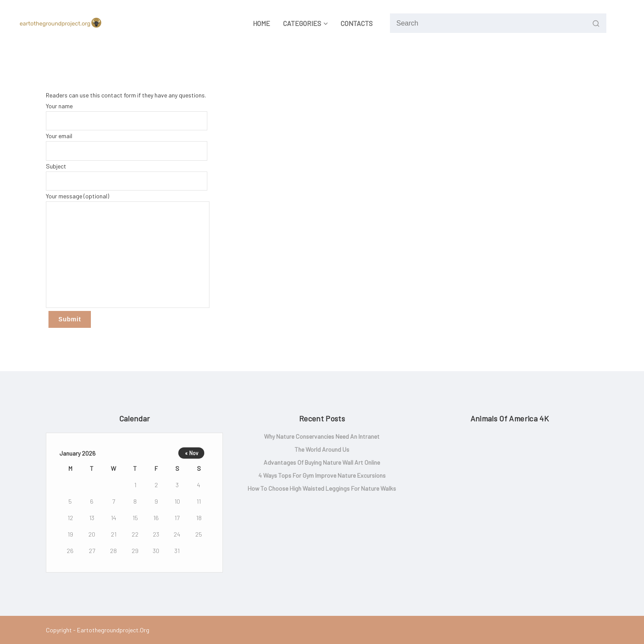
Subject (127, 176)
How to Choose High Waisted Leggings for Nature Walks (322, 488)
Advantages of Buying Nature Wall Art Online (322, 462)
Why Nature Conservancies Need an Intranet (322, 436)
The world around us (322, 449)
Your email (127, 146)
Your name (127, 116)
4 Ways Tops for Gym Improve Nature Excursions (322, 475)
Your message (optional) (128, 250)
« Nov (192, 453)
